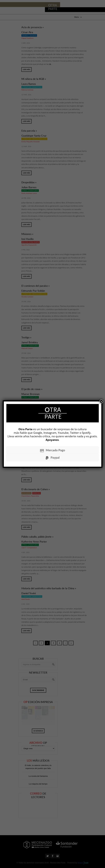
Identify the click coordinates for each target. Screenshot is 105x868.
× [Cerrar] (101, 401)
